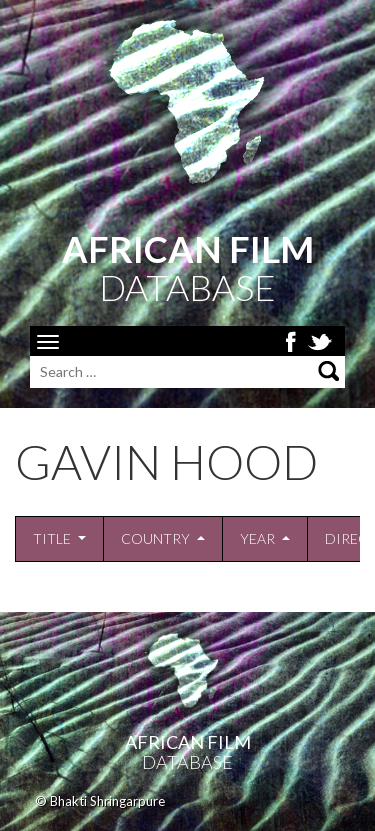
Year (257, 538)
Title (52, 538)
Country (155, 538)
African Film (188, 742)
